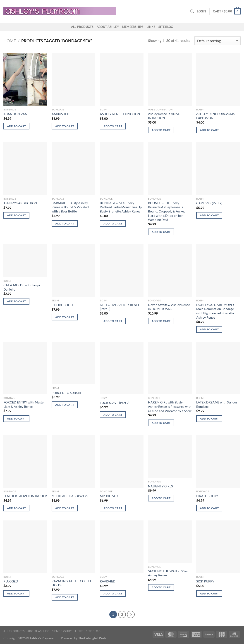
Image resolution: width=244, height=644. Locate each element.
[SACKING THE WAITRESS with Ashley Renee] (170, 542)
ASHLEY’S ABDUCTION (20, 203)
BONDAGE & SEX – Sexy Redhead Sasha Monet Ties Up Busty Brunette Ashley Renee (121, 207)
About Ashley (108, 27)
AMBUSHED (61, 114)
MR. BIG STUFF (111, 496)
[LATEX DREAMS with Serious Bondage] (218, 368)
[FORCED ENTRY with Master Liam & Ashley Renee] (25, 368)
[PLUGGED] (25, 547)
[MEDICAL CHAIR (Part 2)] (73, 461)
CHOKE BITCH (62, 305)
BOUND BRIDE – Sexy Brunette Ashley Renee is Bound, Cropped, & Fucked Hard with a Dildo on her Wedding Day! (167, 211)
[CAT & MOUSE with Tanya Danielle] (25, 261)
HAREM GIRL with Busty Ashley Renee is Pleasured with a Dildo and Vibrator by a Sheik (170, 406)
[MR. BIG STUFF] (122, 461)
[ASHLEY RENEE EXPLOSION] (122, 79)
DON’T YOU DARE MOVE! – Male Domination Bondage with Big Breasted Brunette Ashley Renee (216, 311)
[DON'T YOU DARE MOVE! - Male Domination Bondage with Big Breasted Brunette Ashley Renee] (218, 270)
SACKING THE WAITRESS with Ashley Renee (170, 573)
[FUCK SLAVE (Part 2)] (122, 368)
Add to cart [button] (17, 126)
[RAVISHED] (122, 547)
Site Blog (166, 27)
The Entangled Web (92, 638)
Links (151, 27)
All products (82, 27)
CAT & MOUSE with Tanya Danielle (22, 287)
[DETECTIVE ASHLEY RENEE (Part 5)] (122, 270)
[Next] (131, 615)
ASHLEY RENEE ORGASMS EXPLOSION (215, 116)
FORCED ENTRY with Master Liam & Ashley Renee (24, 404)
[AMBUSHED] (73, 79)
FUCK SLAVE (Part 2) (115, 403)
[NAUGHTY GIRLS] (170, 456)
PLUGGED (11, 581)
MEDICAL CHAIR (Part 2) (70, 496)
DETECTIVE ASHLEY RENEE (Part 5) (120, 307)
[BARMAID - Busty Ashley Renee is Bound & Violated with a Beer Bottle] (73, 169)
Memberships (133, 27)
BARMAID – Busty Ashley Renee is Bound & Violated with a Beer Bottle (70, 207)
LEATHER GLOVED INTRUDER (25, 496)
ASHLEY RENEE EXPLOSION (120, 114)
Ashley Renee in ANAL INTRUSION (164, 116)
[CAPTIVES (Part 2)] (218, 169)
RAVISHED (108, 581)
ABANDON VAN (15, 114)
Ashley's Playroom (42, 638)
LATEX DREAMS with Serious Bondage (217, 404)
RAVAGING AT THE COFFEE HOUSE (72, 583)
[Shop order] (218, 41)
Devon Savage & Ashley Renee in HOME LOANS (169, 307)
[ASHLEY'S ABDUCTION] (25, 169)
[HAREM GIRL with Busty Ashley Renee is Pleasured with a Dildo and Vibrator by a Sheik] (170, 368)
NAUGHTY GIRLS (160, 486)
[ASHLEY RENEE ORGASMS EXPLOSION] (218, 79)
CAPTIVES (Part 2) (209, 203)
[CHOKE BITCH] (73, 270)
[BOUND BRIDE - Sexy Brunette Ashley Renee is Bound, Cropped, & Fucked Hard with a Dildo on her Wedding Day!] (170, 169)
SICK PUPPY (205, 581)
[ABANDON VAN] (25, 79)
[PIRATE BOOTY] (218, 461)
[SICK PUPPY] (218, 547)
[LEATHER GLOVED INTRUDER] (25, 461)
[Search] (192, 11)
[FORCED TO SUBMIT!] (73, 363)
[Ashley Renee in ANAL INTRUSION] (170, 79)
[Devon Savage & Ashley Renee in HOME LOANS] (170, 270)
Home (10, 41)
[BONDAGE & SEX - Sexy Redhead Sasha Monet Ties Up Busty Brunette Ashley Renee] (122, 169)
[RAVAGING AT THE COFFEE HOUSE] (73, 547)
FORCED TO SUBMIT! (67, 393)
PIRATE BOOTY (207, 496)
